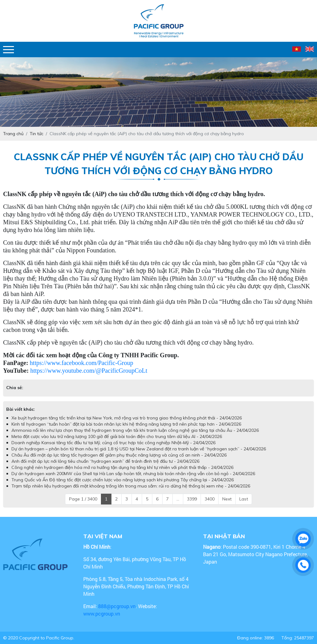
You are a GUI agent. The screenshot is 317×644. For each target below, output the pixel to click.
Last (244, 499)
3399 (192, 499)
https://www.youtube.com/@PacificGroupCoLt (89, 371)
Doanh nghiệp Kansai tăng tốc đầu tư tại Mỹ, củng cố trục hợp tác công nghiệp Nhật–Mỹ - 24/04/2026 (113, 443)
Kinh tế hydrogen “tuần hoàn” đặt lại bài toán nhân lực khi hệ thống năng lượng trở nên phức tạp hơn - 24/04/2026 (126, 424)
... (178, 499)
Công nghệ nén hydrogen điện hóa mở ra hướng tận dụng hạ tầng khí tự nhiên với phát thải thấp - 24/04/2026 (122, 467)
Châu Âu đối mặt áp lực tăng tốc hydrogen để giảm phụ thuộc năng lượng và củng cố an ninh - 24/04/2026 (119, 455)
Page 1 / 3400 (83, 499)
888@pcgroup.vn (117, 606)
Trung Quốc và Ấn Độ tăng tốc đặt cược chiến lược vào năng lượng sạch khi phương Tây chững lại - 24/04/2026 (123, 480)
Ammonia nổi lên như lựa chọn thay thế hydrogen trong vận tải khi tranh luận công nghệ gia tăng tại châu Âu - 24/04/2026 (135, 430)
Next (227, 499)
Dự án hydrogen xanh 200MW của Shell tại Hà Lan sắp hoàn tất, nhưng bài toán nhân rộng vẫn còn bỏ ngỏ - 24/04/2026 (133, 474)
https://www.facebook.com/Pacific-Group (81, 363)
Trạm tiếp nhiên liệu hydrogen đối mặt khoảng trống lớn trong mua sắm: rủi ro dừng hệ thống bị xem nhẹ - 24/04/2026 (131, 486)
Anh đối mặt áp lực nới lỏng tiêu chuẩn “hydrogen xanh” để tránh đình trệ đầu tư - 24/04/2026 (105, 461)
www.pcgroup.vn (102, 614)
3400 (210, 499)
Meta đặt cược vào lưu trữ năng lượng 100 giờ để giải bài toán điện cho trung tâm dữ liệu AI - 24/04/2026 (117, 436)
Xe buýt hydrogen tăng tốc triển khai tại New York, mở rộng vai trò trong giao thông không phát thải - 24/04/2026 (127, 418)
